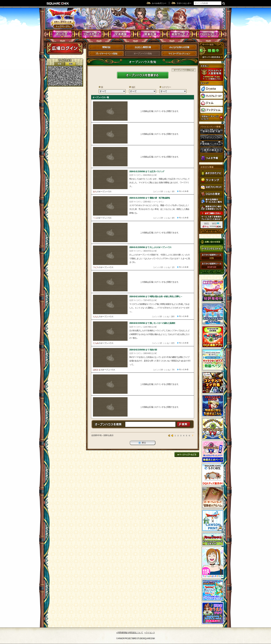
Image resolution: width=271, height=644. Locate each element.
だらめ (96, 343)
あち (95, 192)
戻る (143, 443)
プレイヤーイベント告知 (106, 54)
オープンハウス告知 (143, 54)
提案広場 (150, 34)
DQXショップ (209, 34)
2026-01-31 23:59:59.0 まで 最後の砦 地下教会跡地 (149, 198)
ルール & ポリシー (159, 3)
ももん (96, 317)
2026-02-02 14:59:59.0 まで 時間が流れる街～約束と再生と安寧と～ (156, 297)
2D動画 (59, 64)
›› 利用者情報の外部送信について (130, 633)
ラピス (96, 267)
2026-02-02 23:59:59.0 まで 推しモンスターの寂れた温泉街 (152, 323)
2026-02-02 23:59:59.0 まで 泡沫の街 (143, 350)
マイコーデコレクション (179, 54)
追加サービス (180, 34)
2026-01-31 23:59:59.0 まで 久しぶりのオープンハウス (150, 247)
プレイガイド (92, 34)
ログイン (65, 48)
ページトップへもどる (187, 454)
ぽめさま (97, 370)
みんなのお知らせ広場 (179, 47)
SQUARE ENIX (58, 3)
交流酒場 (121, 34)
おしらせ (62, 34)
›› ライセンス (150, 633)
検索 (224, 3)
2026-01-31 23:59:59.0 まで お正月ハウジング (147, 171)
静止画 (70, 64)
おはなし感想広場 (143, 47)
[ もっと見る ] (183, 191)
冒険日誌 (106, 47)
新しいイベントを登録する (143, 75)
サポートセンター (184, 3)
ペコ (95, 218)
